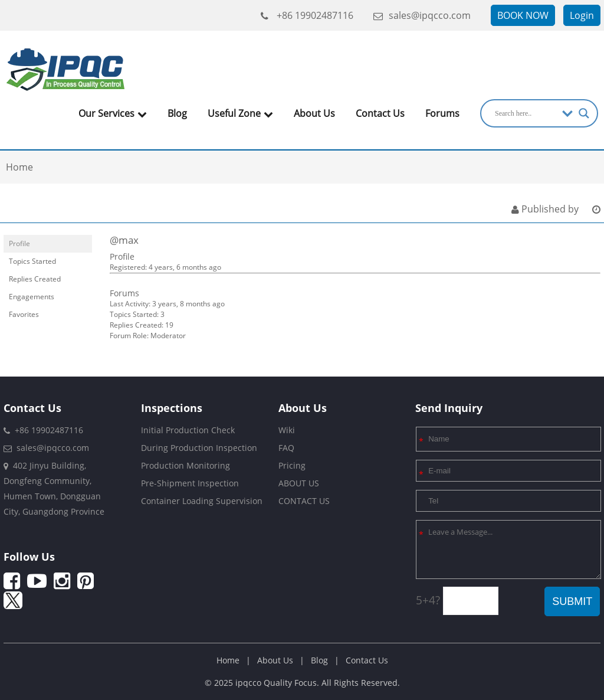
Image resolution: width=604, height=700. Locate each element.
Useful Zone (240, 113)
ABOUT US (299, 483)
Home (228, 660)
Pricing (292, 465)
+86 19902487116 (307, 15)
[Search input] (526, 113)
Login (582, 15)
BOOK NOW (523, 15)
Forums (442, 113)
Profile (19, 243)
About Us (314, 113)
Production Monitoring (186, 465)
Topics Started (32, 261)
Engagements (32, 297)
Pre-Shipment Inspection (190, 483)
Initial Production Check (188, 430)
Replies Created (35, 279)
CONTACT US (304, 501)
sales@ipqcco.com (422, 15)
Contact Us (380, 113)
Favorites (24, 314)
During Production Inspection (199, 448)
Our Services (113, 113)
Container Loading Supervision (202, 501)
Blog (177, 113)
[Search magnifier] (584, 113)
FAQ (286, 448)
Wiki (287, 430)
